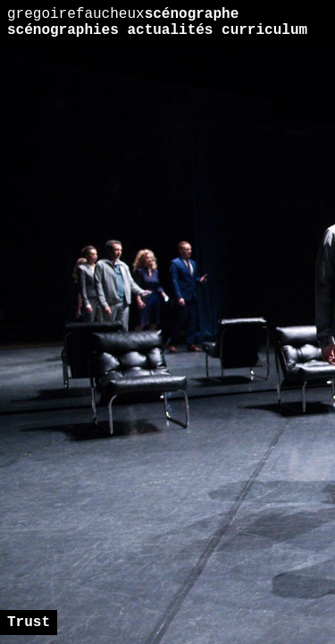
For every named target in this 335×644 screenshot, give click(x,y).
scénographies (63, 30)
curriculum (264, 30)
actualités (170, 30)
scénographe (123, 14)
